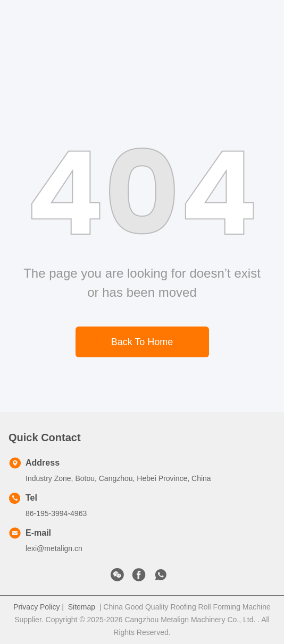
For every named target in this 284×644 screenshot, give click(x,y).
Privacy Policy (36, 607)
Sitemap (82, 607)
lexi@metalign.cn (54, 548)
